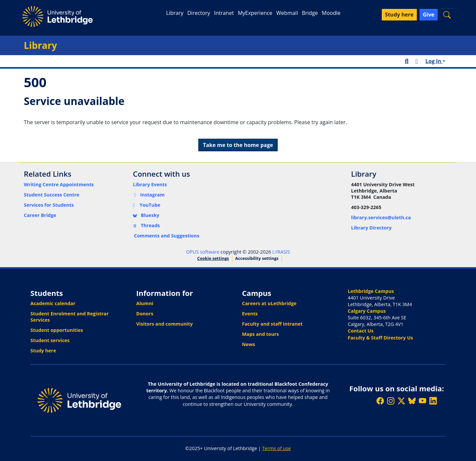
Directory (199, 13)
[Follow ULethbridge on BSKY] (412, 401)
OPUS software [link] (203, 252)
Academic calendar (53, 303)
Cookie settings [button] (213, 258)
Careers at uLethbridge (269, 303)
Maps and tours (260, 334)
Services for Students (49, 205)
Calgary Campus (367, 311)
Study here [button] (399, 15)
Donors (145, 314)
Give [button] (429, 15)
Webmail (287, 13)
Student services (50, 340)
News (249, 344)
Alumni (145, 303)
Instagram (149, 195)
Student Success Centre (52, 195)
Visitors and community (164, 324)
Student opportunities (57, 330)
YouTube (147, 205)
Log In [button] (434, 61)
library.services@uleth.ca (381, 217)
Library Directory (371, 228)
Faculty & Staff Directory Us (380, 338)
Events (250, 314)
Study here (43, 351)
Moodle (331, 13)
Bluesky (146, 215)
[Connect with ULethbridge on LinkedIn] (433, 401)
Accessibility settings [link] (257, 258)
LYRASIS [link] (281, 252)
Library (175, 13)
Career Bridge (40, 215)
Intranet (224, 13)
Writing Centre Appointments (59, 184)
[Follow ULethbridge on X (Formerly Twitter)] (401, 401)
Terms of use (277, 448)
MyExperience (255, 13)
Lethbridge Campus (371, 291)
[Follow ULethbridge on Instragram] (391, 401)
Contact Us (361, 331)
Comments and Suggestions (167, 236)
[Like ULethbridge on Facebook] (380, 401)
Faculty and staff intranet (272, 324)
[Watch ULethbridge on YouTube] (422, 401)
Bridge (310, 13)
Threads (146, 225)
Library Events (150, 184)
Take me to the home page (238, 145)
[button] (447, 15)
